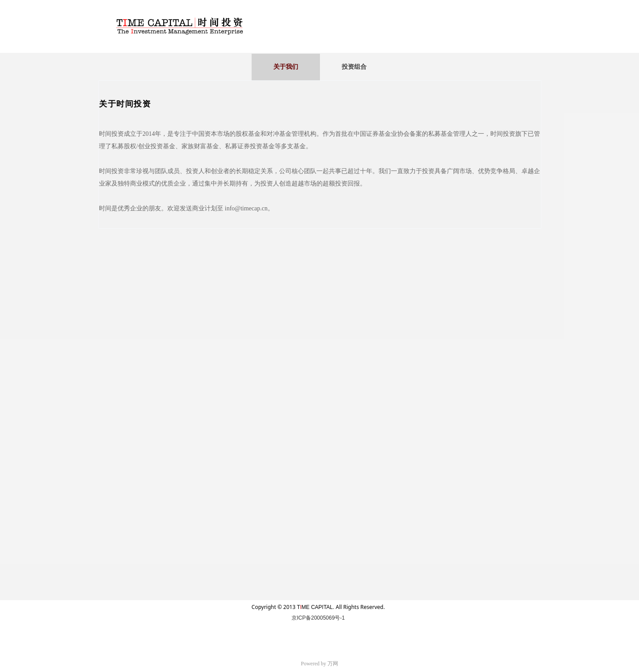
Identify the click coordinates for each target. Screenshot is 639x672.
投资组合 (354, 67)
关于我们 (286, 67)
